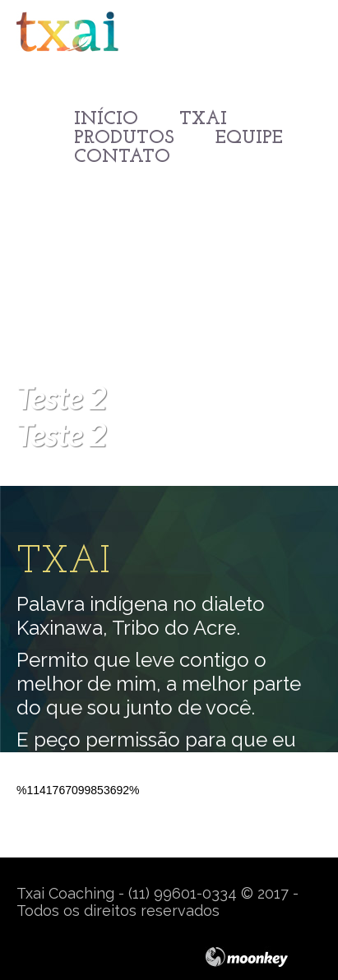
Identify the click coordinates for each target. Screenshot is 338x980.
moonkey (263, 957)
